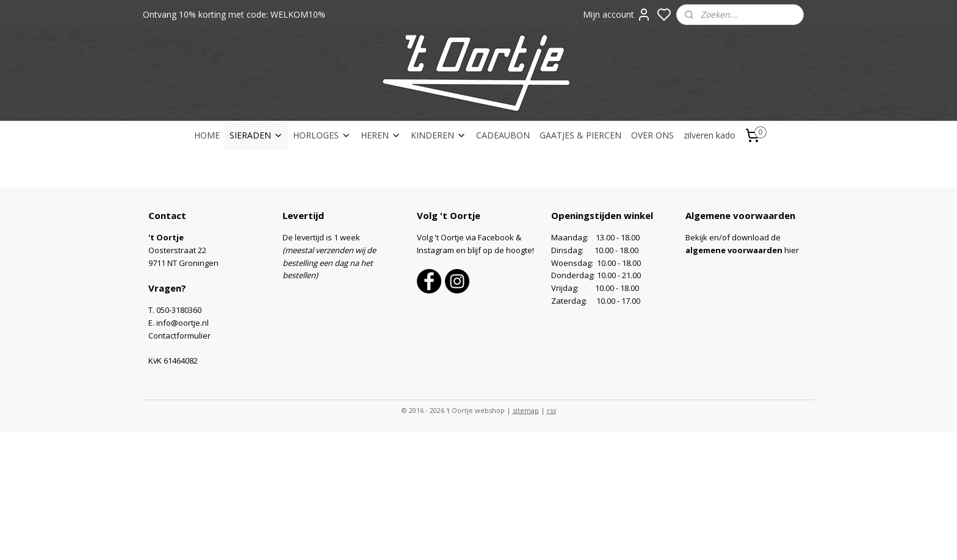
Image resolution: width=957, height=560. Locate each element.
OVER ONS (652, 135)
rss (551, 410)
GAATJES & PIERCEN (580, 135)
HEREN (381, 135)
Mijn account (617, 15)
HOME (207, 135)
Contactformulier (179, 336)
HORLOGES (322, 135)
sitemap (526, 410)
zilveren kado (710, 135)
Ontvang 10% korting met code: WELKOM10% (234, 14)
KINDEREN (439, 135)
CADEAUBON (503, 135)
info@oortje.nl (182, 323)
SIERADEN (256, 135)
